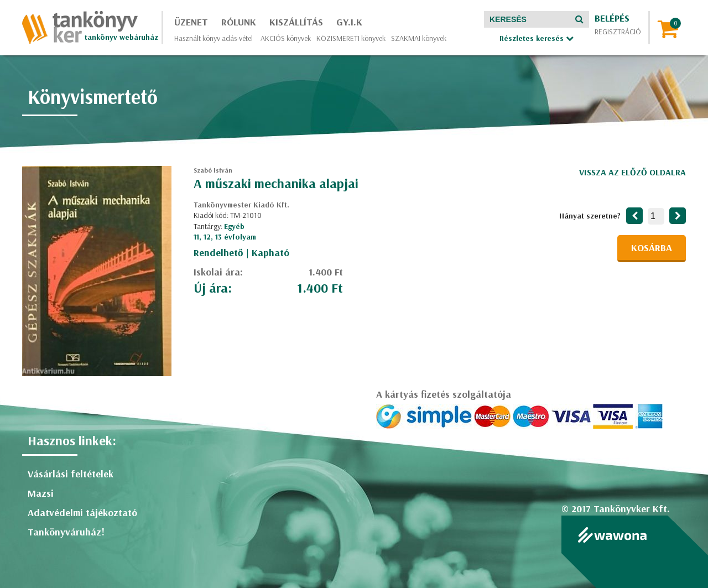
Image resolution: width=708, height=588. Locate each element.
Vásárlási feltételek (71, 474)
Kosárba (652, 248)
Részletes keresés (537, 38)
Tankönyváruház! (66, 532)
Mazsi (41, 493)
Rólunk (239, 22)
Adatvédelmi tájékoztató (82, 512)
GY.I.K (349, 22)
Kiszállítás (296, 22)
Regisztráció (618, 32)
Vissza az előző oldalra (632, 172)
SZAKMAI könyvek (419, 38)
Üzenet (191, 22)
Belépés (612, 18)
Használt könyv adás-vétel (214, 38)
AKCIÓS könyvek (286, 38)
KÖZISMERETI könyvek (351, 38)
